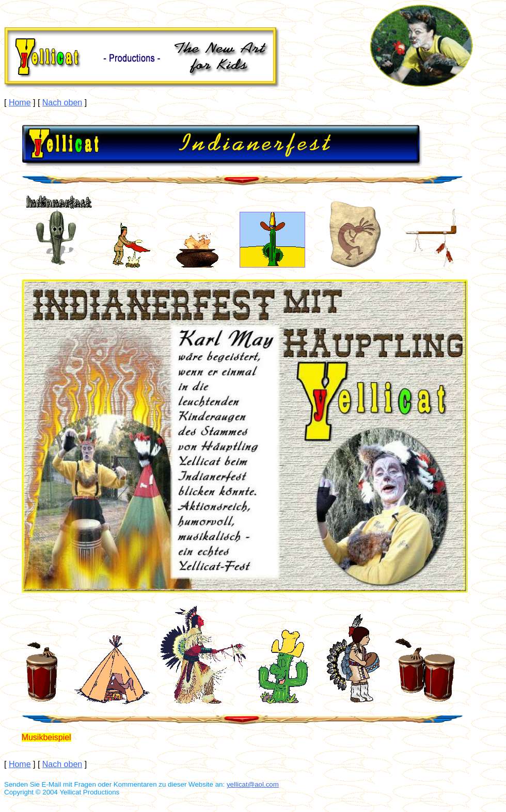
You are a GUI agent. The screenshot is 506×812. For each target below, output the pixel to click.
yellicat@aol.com (253, 784)
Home (20, 103)
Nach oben (62, 103)
